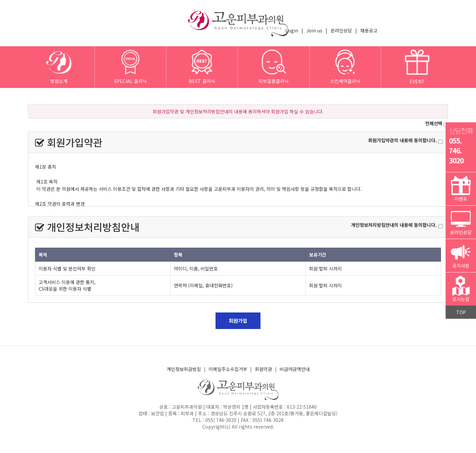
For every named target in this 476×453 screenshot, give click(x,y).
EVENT (417, 67)
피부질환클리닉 (274, 67)
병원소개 (59, 67)
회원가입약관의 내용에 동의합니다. (403, 140)
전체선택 (434, 123)
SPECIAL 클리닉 (130, 67)
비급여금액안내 (295, 369)
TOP (461, 312)
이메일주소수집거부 (228, 369)
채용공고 (369, 30)
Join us (314, 30)
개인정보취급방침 (184, 369)
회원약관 (263, 369)
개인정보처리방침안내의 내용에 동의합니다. (394, 225)
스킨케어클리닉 (345, 67)
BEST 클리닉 (202, 67)
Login (292, 30)
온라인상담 (341, 30)
